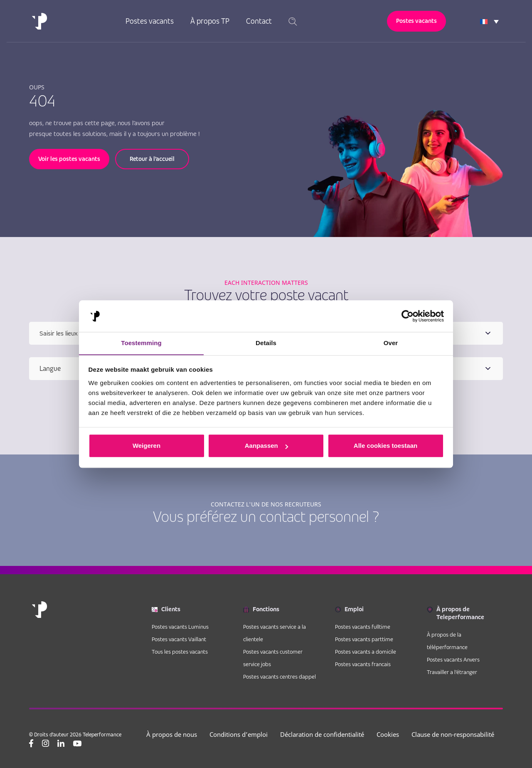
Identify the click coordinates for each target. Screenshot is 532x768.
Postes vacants (150, 21)
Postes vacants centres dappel (280, 677)
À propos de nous (172, 734)
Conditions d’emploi (239, 734)
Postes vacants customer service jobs (273, 658)
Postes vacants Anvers (453, 659)
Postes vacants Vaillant (179, 639)
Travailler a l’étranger (452, 672)
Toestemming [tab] (141, 343)
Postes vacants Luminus (180, 627)
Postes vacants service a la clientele (275, 633)
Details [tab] (266, 343)
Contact (259, 21)
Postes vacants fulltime (363, 627)
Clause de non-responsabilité (453, 734)
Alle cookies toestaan (385, 446)
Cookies (388, 734)
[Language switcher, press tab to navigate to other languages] (489, 21)
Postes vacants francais (363, 664)
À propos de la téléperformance (447, 641)
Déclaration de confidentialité (322, 734)
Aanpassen (266, 446)
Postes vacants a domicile (366, 652)
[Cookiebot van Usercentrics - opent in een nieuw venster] (408, 316)
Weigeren (147, 446)
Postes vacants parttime (364, 639)
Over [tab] (391, 343)
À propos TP (210, 21)
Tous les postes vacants (180, 652)
